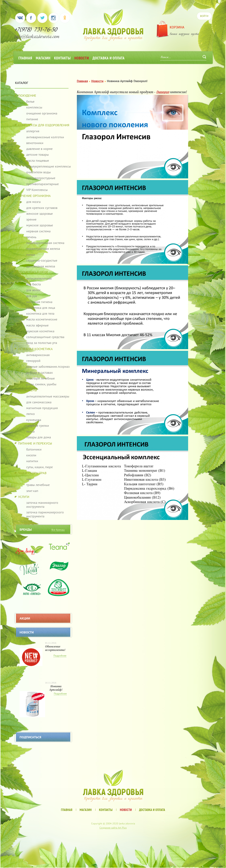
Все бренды (58, 530)
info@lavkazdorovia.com (37, 37)
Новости (82, 58)
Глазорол (163, 92)
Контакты (62, 58)
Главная (25, 58)
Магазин (43, 58)
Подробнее (60, 656)
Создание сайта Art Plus (113, 828)
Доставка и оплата (108, 58)
